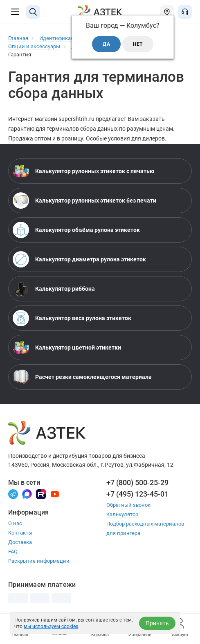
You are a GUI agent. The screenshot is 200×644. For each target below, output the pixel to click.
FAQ (13, 552)
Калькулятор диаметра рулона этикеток (79, 259)
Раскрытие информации (39, 561)
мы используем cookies (51, 626)
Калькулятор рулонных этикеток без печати (84, 201)
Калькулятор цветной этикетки (67, 348)
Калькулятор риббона (54, 289)
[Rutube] (41, 494)
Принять (157, 623)
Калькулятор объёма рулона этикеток (76, 230)
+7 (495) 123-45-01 (137, 494)
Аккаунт (180, 628)
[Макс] (27, 494)
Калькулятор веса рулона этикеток (72, 318)
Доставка (20, 542)
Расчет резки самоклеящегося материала (82, 377)
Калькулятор (122, 514)
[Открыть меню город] (167, 12)
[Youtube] (55, 494)
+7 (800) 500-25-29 (137, 482)
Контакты (20, 533)
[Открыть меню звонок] (185, 12)
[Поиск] (33, 12)
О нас (15, 523)
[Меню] (15, 12)
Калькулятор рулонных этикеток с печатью (83, 171)
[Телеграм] (13, 494)
